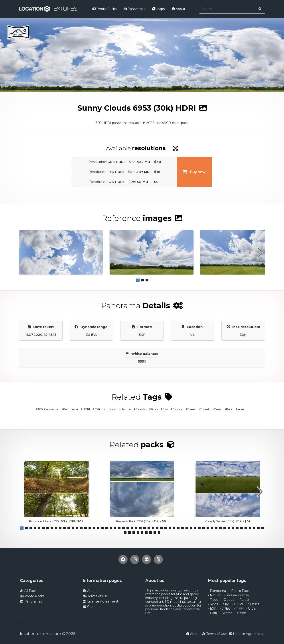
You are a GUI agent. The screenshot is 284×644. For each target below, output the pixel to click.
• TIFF (238, 609)
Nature (126, 409)
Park (229, 409)
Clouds (140, 409)
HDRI (86, 409)
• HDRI (238, 604)
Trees (191, 409)
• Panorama (217, 591)
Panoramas (134, 9)
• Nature (214, 595)
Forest (205, 409)
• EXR (212, 609)
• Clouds (228, 600)
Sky (165, 409)
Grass (218, 409)
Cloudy (177, 409)
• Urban (252, 609)
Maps (158, 9)
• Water (226, 613)
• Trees (213, 600)
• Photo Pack (240, 591)
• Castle (241, 613)
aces (241, 409)
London (110, 409)
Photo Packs (104, 9)
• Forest (244, 600)
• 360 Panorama (237, 595)
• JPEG (225, 609)
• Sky (225, 604)
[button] (138, 280)
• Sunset (253, 604)
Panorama (70, 409)
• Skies (213, 604)
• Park (213, 613)
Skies (154, 409)
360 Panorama (48, 409)
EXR (97, 409)
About (178, 9)
